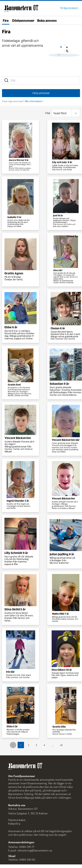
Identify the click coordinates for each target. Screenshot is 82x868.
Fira (6, 20)
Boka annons (47, 20)
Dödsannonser (23, 20)
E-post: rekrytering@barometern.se (30, 850)
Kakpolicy (14, 824)
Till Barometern (69, 8)
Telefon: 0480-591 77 (21, 847)
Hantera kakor (17, 820)
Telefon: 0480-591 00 (22, 860)
